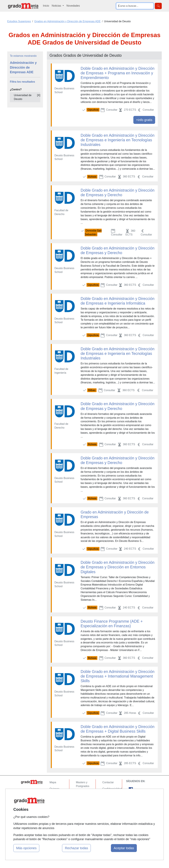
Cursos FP (82, 792)
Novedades (73, 6)
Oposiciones (83, 815)
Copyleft (107, 801)
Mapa (53, 782)
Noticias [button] (57, 6)
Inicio (46, 6)
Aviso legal (109, 795)
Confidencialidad (112, 789)
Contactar (108, 782)
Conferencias (84, 799)
